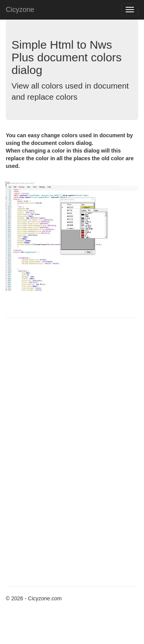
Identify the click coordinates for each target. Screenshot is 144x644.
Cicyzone (20, 10)
